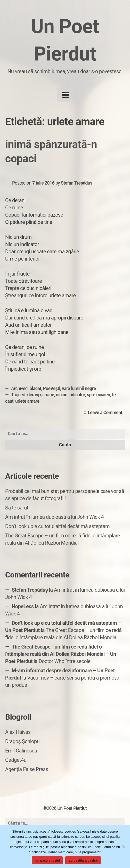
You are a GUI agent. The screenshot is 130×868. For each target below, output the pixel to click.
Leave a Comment (106, 413)
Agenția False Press (27, 769)
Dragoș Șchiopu (22, 741)
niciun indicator (70, 395)
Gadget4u (16, 760)
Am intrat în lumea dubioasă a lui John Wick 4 (54, 517)
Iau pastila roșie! (47, 860)
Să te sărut (17, 508)
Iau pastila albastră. (83, 860)
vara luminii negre (79, 389)
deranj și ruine (41, 395)
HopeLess (23, 606)
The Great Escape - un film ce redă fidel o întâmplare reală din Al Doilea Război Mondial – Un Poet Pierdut (61, 654)
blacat (35, 389)
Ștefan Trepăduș (77, 183)
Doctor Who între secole (65, 661)
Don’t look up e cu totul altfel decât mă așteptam (57, 526)
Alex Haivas (18, 732)
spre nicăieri (99, 395)
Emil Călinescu (21, 751)
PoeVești (52, 389)
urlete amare (27, 401)
